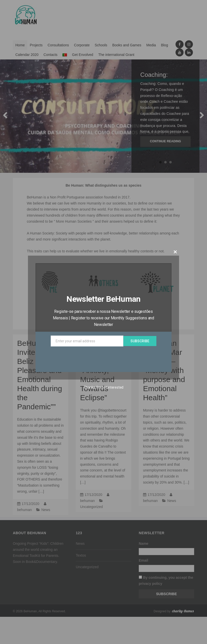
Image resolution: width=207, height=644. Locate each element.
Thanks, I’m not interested (104, 387)
